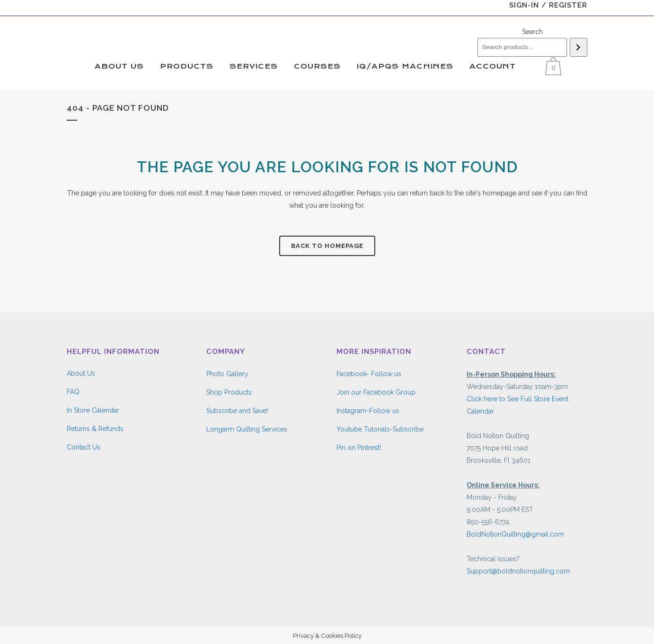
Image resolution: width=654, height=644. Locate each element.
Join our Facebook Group (376, 392)
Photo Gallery (227, 374)
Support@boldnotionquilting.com (518, 571)
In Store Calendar (93, 410)
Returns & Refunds (95, 429)
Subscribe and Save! (237, 411)
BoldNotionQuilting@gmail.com (515, 534)
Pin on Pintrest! (359, 448)
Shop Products (229, 392)
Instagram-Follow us (368, 411)
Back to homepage (327, 246)
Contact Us (84, 447)
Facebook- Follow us (369, 374)
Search (532, 32)
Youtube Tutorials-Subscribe (380, 429)
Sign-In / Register (548, 5)
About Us (81, 373)
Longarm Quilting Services (247, 429)
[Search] (579, 47)
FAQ (73, 392)
